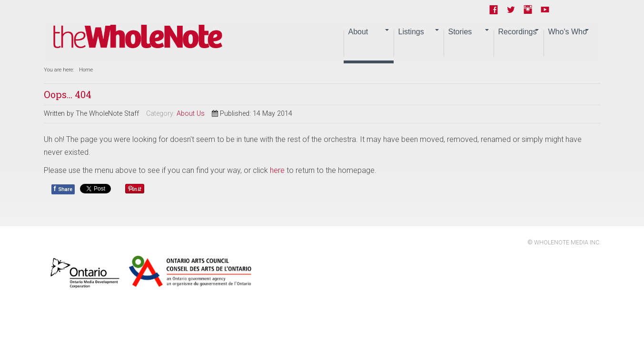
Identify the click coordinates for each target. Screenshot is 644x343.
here (277, 170)
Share (63, 189)
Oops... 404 (68, 94)
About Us (191, 114)
